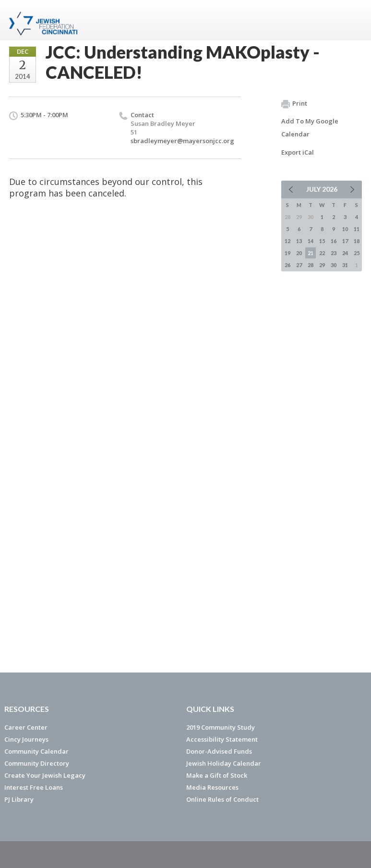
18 (357, 241)
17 (345, 241)
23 (334, 253)
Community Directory (37, 763)
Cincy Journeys (26, 739)
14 (311, 241)
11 (357, 229)
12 (287, 241)
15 (322, 241)
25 (357, 253)
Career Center (26, 727)
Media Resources (212, 787)
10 (345, 229)
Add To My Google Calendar (310, 128)
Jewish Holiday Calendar (224, 763)
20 (299, 253)
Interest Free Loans (34, 787)
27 (299, 265)
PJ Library (19, 799)
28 (311, 265)
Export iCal (298, 152)
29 (322, 265)
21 (311, 253)
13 (299, 241)
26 (287, 265)
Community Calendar (36, 751)
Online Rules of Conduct (222, 799)
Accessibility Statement (222, 739)
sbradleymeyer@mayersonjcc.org (182, 141)
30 (334, 265)
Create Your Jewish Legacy (45, 775)
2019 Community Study (221, 727)
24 (345, 253)
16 (334, 241)
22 (322, 253)
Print (294, 104)
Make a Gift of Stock (217, 775)
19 (287, 253)
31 (345, 265)
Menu (351, 20)
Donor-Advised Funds (219, 751)
